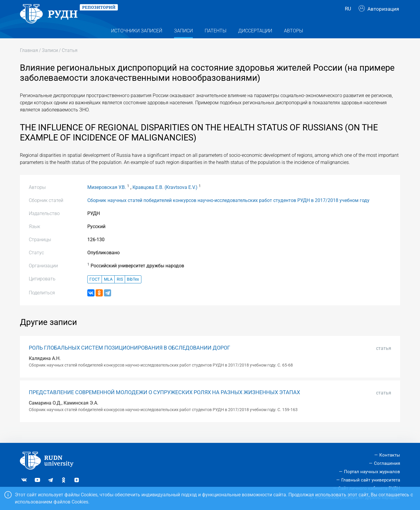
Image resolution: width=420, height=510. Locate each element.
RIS (120, 289)
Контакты (390, 455)
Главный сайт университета (371, 480)
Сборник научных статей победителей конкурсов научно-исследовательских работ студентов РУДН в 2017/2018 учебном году (228, 210)
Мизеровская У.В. (107, 196)
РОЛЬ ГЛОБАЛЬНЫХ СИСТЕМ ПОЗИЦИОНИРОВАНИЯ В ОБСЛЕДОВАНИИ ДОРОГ (130, 357)
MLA (108, 289)
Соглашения (387, 464)
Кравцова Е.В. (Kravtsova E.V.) (165, 196)
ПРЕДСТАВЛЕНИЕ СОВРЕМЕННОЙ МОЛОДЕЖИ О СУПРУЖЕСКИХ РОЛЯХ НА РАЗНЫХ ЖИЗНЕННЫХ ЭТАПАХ (164, 402)
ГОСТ (95, 289)
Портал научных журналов (372, 472)
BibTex (133, 289)
